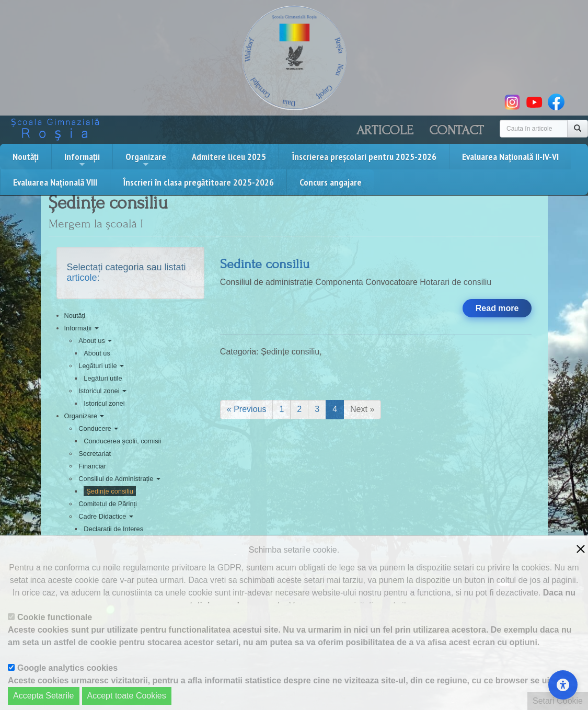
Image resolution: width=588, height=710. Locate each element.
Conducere (98, 428)
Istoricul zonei (102, 391)
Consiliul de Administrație (119, 479)
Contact (457, 130)
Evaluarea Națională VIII (55, 182)
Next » (362, 409)
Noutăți (26, 157)
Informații (82, 159)
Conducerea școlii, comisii (122, 441)
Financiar (92, 466)
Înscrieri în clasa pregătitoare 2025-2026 (198, 182)
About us (95, 341)
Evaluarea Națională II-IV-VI (510, 157)
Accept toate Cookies (127, 696)
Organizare (146, 159)
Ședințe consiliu (110, 491)
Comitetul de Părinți (108, 504)
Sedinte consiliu (265, 264)
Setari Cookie (558, 701)
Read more (497, 308)
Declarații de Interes (113, 529)
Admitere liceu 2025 (229, 157)
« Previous (247, 409)
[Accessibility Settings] (563, 685)
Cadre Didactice (106, 516)
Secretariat (95, 454)
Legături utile (101, 366)
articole (82, 278)
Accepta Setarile (44, 696)
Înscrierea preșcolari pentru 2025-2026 (364, 157)
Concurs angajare (331, 182)
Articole (385, 130)
